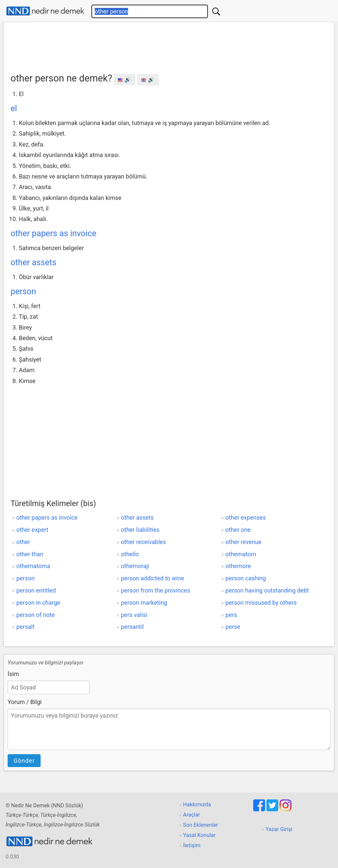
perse (233, 627)
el (14, 108)
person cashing (246, 578)
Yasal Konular (199, 835)
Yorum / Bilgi (25, 702)
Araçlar (192, 815)
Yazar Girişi (279, 829)
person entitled (36, 590)
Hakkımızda (197, 804)
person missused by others (261, 603)
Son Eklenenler (201, 825)
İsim (13, 674)
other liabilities (140, 530)
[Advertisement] (169, 45)
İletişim (192, 845)
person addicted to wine (152, 578)
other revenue (243, 542)
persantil (132, 627)
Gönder (24, 761)
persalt (25, 627)
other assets (34, 262)
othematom (241, 554)
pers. (232, 615)
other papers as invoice (53, 233)
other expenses (246, 517)
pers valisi (134, 615)
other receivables (143, 542)
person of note (35, 615)
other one (238, 530)
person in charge (38, 603)
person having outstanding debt (267, 590)
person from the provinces (155, 590)
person (23, 291)
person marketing (144, 603)
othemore (238, 566)
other (23, 542)
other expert (32, 530)
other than (30, 554)
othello (130, 554)
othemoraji (135, 566)
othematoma (33, 566)
